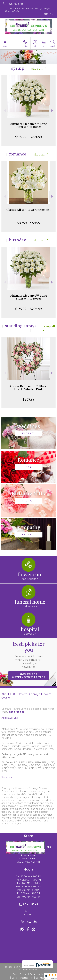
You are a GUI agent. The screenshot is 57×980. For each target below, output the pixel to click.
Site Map (40, 978)
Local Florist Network (22, 978)
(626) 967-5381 (15, 4)
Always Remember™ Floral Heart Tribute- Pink (28, 388)
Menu (5, 46)
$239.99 (28, 399)
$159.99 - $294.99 (29, 137)
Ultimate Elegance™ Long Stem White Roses (28, 125)
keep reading (17, 712)
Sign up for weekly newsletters (29, 676)
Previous (5, 111)
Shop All (37, 69)
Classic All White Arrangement (28, 210)
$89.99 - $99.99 (29, 223)
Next (52, 111)
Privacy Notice (37, 974)
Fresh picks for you (28, 655)
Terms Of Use (20, 974)
